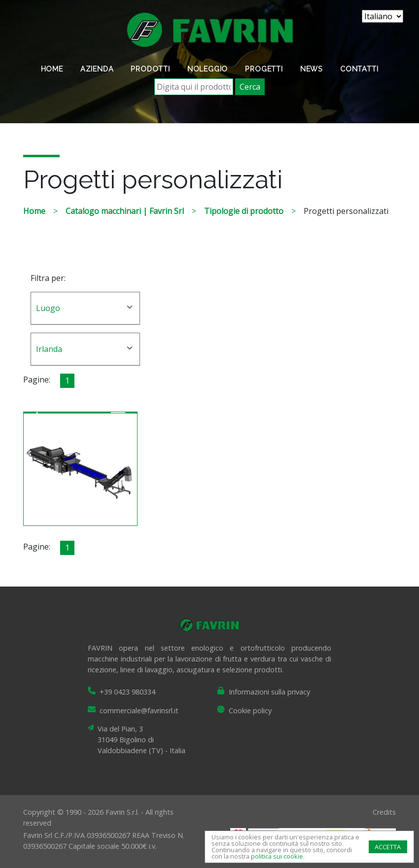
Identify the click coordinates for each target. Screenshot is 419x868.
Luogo (48, 308)
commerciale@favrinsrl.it (139, 711)
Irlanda (49, 349)
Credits (384, 812)
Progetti (264, 69)
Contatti (359, 69)
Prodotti (150, 69)
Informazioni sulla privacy (269, 692)
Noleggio (208, 69)
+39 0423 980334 (127, 692)
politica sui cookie (277, 856)
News (312, 69)
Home (52, 69)
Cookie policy (250, 711)
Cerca (250, 87)
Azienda (97, 69)
